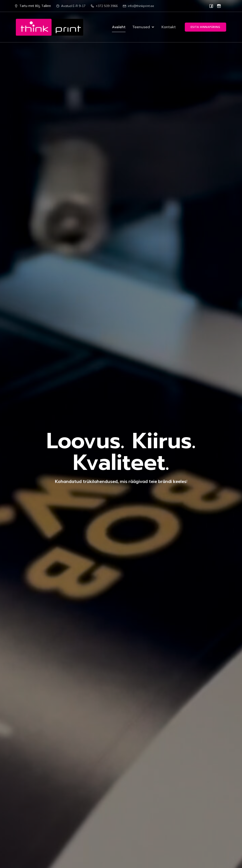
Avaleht (119, 27)
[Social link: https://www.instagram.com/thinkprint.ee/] (219, 6)
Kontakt (169, 27)
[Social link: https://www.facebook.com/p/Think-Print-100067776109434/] (211, 6)
